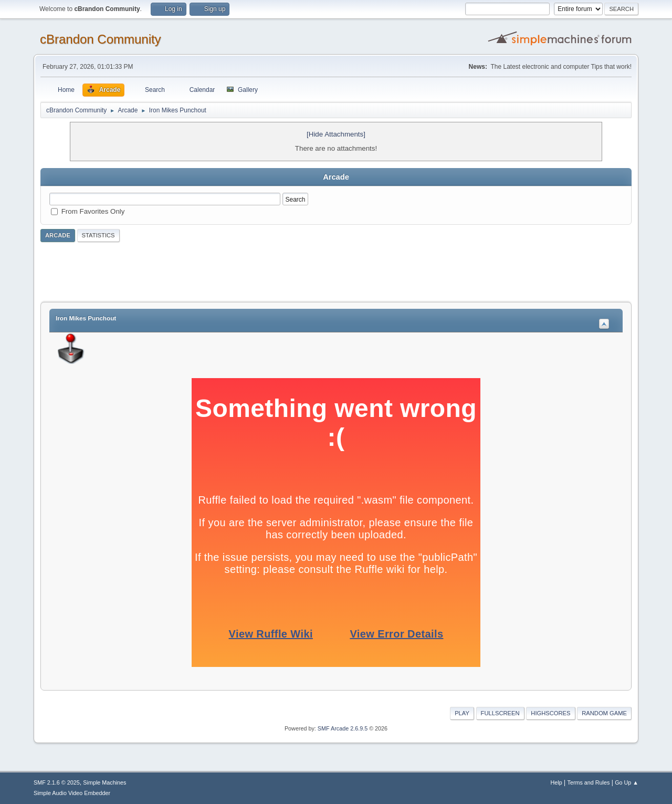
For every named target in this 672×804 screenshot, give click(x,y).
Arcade (58, 235)
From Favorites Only (93, 211)
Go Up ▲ (627, 782)
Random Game (604, 713)
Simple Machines (104, 782)
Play (462, 713)
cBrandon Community (101, 39)
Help (556, 782)
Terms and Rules (589, 782)
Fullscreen (500, 713)
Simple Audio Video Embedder (72, 793)
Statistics (98, 235)
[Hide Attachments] (336, 134)
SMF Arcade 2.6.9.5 (343, 728)
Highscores (550, 713)
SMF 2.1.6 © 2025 (57, 782)
